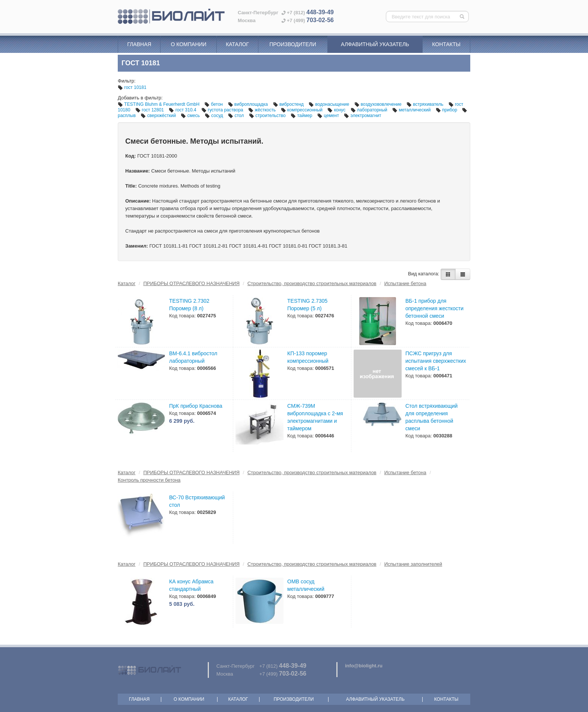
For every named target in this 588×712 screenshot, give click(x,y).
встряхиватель (426, 104)
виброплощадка (249, 104)
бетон (214, 104)
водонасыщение (329, 104)
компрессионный (302, 110)
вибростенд (289, 104)
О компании (188, 44)
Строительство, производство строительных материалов (312, 283)
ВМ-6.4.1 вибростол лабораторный (193, 357)
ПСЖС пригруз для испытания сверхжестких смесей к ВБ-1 (436, 361)
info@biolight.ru (364, 666)
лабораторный (370, 110)
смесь (191, 116)
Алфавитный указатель (375, 44)
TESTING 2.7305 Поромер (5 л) (307, 305)
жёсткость (263, 110)
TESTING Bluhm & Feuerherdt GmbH (159, 104)
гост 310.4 (183, 110)
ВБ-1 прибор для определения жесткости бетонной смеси (434, 308)
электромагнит (362, 116)
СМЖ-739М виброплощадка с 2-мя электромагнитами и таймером (315, 417)
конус (337, 110)
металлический (412, 110)
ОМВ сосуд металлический (306, 585)
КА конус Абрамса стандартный (191, 585)
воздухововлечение (379, 104)
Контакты (446, 44)
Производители (293, 44)
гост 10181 (132, 87)
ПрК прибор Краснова (196, 406)
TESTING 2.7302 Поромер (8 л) (189, 305)
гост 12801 (150, 110)
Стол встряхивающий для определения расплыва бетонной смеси (431, 417)
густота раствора (223, 110)
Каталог (237, 44)
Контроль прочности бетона (149, 480)
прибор (447, 110)
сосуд (214, 116)
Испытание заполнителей (413, 564)
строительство (268, 116)
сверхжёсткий (159, 116)
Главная (139, 44)
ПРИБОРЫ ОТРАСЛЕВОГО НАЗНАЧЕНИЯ (191, 283)
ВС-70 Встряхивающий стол (197, 501)
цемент (329, 116)
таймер (302, 116)
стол (236, 116)
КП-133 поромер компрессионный (308, 357)
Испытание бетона (405, 283)
